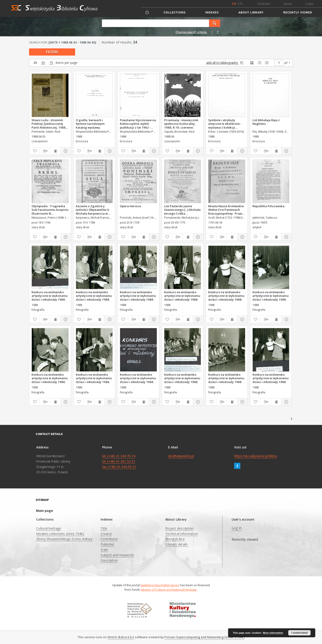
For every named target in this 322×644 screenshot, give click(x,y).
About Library (251, 12)
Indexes (212, 12)
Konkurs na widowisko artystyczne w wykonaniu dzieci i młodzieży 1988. (50, 296)
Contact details (177, 544)
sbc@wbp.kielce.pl (181, 456)
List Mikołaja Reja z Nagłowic (266, 122)
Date (104, 550)
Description (109, 560)
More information (273, 633)
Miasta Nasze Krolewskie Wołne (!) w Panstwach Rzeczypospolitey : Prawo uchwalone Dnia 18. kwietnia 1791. (226, 210)
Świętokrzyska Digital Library (160, 585)
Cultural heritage (49, 528)
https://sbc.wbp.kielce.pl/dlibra (255, 456)
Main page (44, 511)
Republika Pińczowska (268, 206)
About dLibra (175, 539)
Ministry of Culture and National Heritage (169, 590)
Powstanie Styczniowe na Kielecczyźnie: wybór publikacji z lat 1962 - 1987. (138, 124)
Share (288, 4)
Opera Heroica (130, 206)
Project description (179, 528)
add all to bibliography (225, 63)
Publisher (107, 544)
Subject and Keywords (117, 555)
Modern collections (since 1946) (60, 534)
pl (242, 4)
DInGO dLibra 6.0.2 (121, 637)
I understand (299, 633)
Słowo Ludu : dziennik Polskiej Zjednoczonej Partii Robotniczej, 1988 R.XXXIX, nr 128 (49, 124)
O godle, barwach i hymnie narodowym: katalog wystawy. (90, 124)
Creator (106, 534)
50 (43, 63)
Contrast (264, 4)
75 (51, 63)
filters (52, 52)
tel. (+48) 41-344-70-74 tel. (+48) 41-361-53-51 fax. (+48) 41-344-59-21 (119, 461)
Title (104, 528)
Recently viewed (298, 12)
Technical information (182, 534)
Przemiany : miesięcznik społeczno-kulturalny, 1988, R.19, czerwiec (181, 124)
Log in (237, 528)
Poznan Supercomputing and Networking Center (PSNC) (204, 637)
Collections (175, 12)
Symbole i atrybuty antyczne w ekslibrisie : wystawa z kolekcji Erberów (225, 124)
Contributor (109, 539)
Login (309, 4)
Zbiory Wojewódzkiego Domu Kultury (64, 539)
